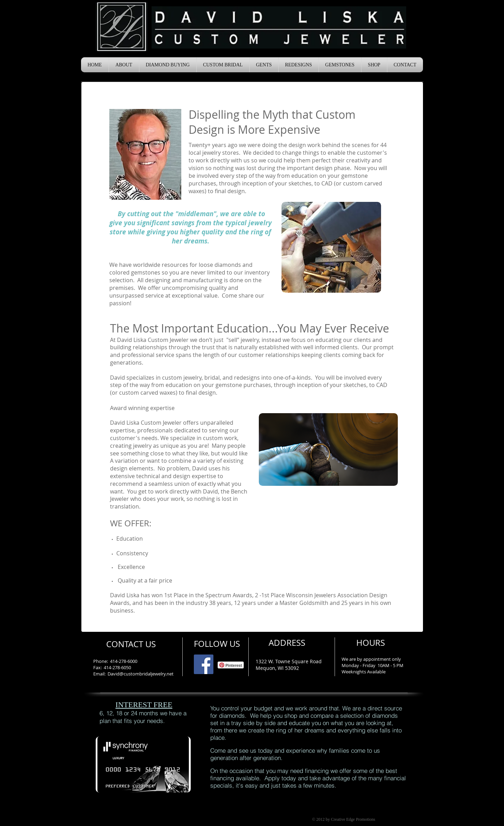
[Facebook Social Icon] (204, 664)
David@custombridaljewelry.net (141, 674)
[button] (124, 65)
